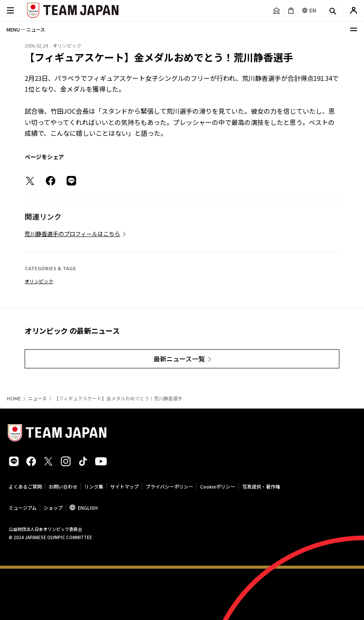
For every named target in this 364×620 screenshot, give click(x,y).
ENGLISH (88, 508)
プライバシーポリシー (169, 486)
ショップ (53, 508)
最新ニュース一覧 (179, 359)
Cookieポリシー (218, 486)
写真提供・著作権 (261, 486)
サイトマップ (125, 486)
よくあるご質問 (25, 486)
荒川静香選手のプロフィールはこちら (72, 234)
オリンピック (39, 281)
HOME (14, 398)
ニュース (37, 398)
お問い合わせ (63, 486)
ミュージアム (23, 508)
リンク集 (94, 486)
